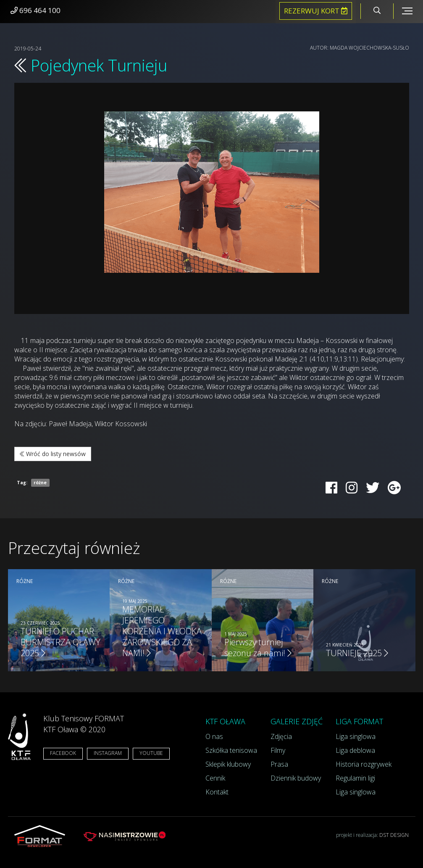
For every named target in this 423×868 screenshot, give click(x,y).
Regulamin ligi (355, 778)
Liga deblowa (355, 750)
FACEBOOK (63, 753)
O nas (214, 736)
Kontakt (217, 792)
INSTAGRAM (108, 753)
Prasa (279, 764)
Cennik (215, 778)
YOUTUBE (151, 753)
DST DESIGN (394, 835)
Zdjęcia (281, 736)
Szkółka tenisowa (231, 750)
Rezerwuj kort (316, 11)
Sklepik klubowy (228, 764)
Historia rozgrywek (364, 764)
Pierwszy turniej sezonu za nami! (258, 648)
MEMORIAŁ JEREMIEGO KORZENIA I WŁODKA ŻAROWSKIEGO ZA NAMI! (162, 631)
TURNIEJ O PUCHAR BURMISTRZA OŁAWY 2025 (60, 642)
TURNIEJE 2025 (357, 653)
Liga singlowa (356, 736)
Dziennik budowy (296, 778)
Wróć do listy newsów (53, 454)
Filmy (278, 750)
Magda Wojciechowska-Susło (369, 48)
